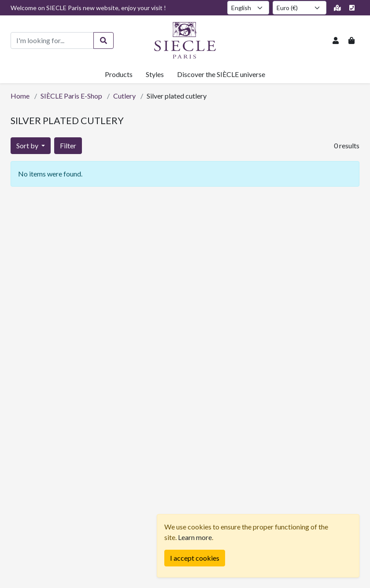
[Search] (104, 40)
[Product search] (52, 40)
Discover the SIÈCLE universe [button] (221, 74)
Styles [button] (155, 74)
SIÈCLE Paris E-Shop (71, 96)
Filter (68, 145)
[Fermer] (195, 558)
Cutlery (124, 96)
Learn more (195, 537)
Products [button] (119, 74)
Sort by (28, 145)
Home (20, 96)
